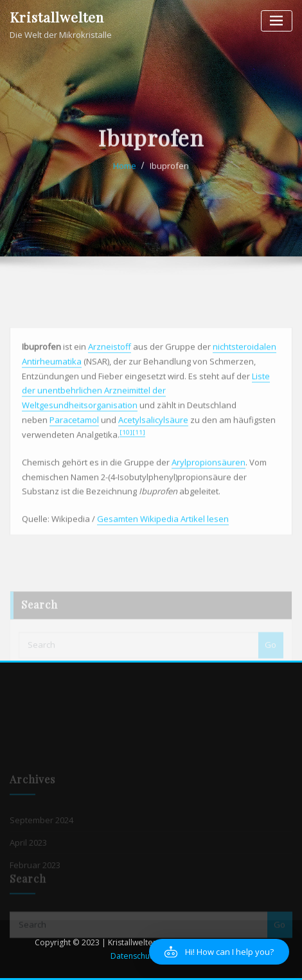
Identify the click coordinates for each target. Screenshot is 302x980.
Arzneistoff (110, 384)
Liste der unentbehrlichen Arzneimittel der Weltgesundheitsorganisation (146, 427)
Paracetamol (74, 457)
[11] (139, 469)
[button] (219, 952)
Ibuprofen (169, 176)
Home (125, 176)
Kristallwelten (57, 17)
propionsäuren (216, 499)
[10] (126, 469)
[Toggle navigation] (277, 21)
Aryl (179, 499)
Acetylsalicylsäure (153, 457)
